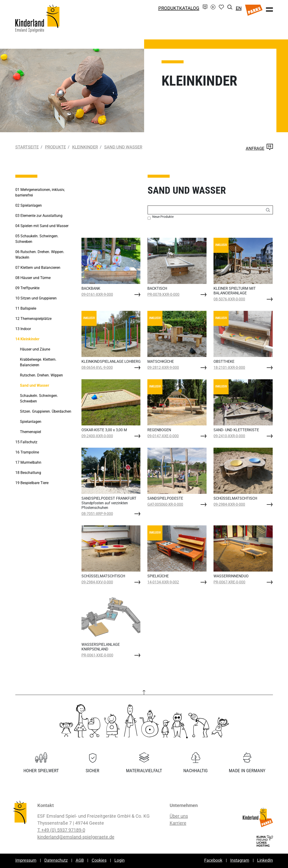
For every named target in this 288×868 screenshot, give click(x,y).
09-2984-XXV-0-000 (97, 582)
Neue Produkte (163, 217)
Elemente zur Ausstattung (39, 216)
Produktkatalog (179, 8)
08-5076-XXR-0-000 (229, 299)
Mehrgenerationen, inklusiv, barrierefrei (40, 192)
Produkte (55, 147)
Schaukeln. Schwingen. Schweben (37, 239)
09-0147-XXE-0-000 (163, 436)
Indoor (23, 329)
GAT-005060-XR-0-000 (165, 504)
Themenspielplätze (33, 319)
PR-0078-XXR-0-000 (163, 294)
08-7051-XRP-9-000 (97, 514)
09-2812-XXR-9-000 (163, 368)
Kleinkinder (85, 147)
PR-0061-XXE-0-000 (97, 655)
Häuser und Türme (33, 278)
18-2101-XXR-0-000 (229, 368)
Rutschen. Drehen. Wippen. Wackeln (40, 255)
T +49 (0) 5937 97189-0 (61, 830)
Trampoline (27, 452)
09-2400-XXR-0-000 (97, 436)
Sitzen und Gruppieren (36, 298)
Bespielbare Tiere (32, 483)
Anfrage (259, 148)
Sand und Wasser (123, 147)
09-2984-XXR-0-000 (229, 504)
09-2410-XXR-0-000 (229, 436)
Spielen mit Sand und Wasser (42, 226)
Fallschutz (26, 442)
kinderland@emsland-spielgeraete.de (76, 837)
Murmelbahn (28, 462)
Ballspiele (26, 308)
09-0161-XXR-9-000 (97, 294)
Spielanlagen (29, 205)
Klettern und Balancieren (38, 268)
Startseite (27, 147)
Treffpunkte (27, 288)
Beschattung (28, 473)
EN (239, 8)
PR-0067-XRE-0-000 (229, 582)
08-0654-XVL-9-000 (97, 368)
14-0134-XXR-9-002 (163, 582)
